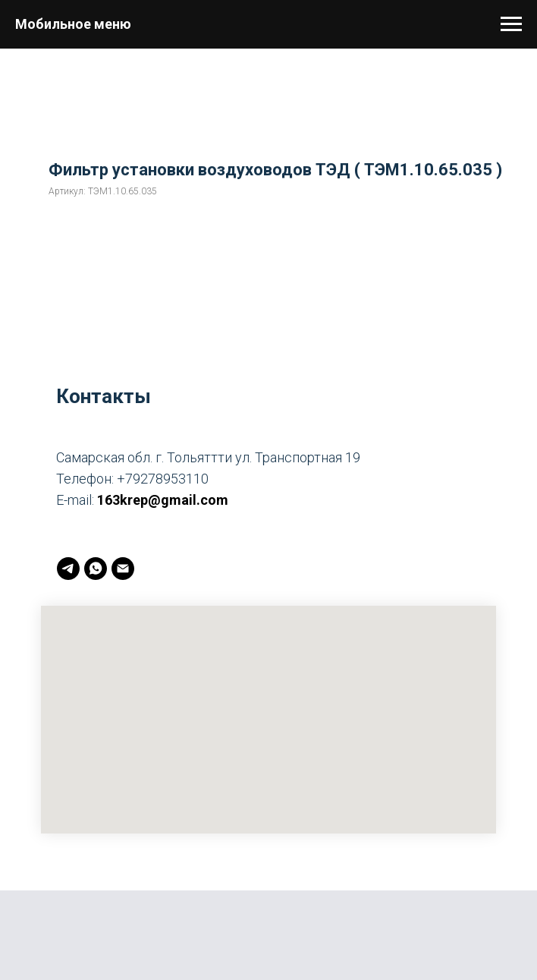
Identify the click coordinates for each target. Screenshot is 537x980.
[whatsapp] (96, 569)
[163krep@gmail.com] (123, 569)
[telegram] (68, 569)
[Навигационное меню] (511, 24)
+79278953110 (163, 479)
